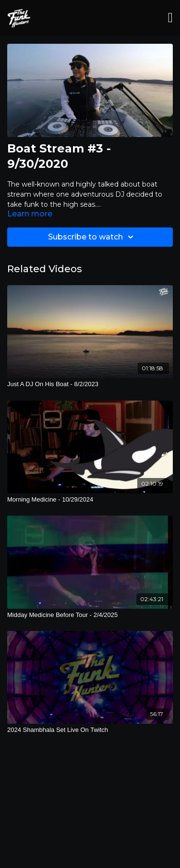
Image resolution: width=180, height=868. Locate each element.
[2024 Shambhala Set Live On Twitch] (90, 730)
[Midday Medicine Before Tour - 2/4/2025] (90, 615)
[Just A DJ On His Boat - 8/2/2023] (90, 384)
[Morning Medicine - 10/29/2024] (90, 500)
